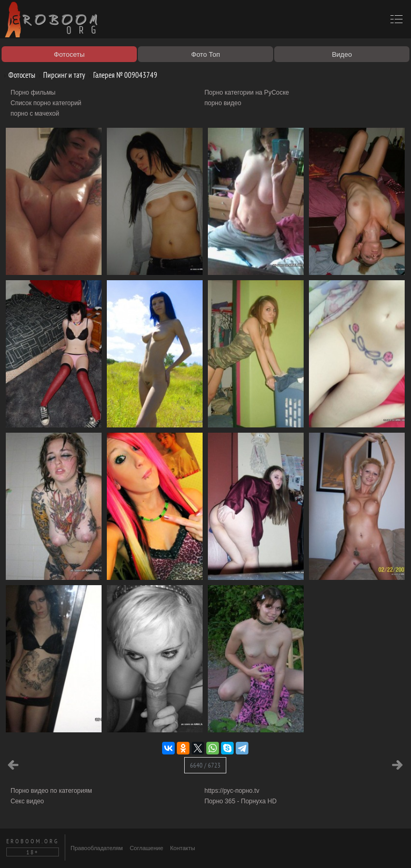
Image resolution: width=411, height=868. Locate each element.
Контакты (183, 848)
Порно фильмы (33, 93)
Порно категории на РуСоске (247, 93)
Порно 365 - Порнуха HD (240, 801)
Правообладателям (97, 848)
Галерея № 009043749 (121, 75)
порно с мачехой (35, 114)
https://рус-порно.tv (232, 791)
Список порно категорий (46, 103)
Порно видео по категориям (51, 791)
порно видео (223, 103)
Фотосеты (18, 75)
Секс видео (27, 801)
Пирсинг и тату (60, 75)
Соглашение (146, 848)
